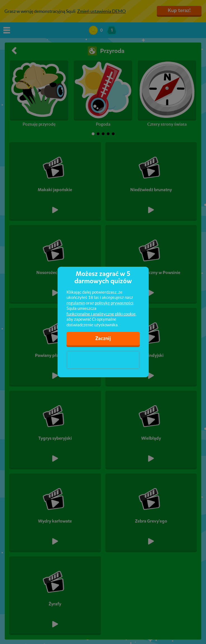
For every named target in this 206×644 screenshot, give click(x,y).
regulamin (76, 303)
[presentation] (103, 360)
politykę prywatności (114, 303)
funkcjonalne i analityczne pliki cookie (101, 314)
